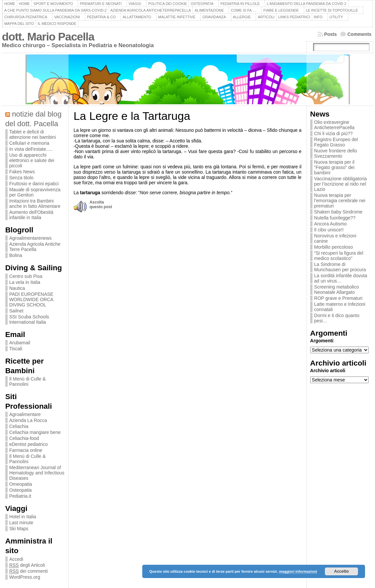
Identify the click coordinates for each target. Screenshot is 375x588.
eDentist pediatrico (29, 444)
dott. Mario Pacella (48, 37)
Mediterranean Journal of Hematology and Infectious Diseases (37, 473)
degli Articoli (27, 565)
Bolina (16, 255)
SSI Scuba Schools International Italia (29, 319)
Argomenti (322, 341)
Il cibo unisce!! (329, 230)
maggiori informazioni (298, 571)
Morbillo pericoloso (334, 247)
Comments (359, 34)
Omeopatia (21, 484)
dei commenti (29, 571)
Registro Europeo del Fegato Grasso (336, 142)
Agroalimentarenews (31, 238)
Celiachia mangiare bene (35, 432)
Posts (330, 34)
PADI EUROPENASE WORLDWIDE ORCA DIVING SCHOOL (31, 299)
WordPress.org (25, 577)
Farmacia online (26, 450)
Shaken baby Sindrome (338, 212)
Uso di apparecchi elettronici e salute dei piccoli (32, 160)
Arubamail (20, 343)
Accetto (341, 571)
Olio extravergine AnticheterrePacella (334, 125)
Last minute (21, 523)
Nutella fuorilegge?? (335, 218)
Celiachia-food (24, 438)
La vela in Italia (25, 282)
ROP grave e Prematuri (338, 298)
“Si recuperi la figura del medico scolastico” (339, 256)
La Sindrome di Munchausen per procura (340, 267)
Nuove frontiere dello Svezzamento (336, 153)
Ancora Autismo (330, 224)
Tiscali (16, 349)
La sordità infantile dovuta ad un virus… (341, 278)
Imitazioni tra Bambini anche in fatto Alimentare (35, 204)
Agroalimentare (25, 414)
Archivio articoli (328, 371)
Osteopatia (21, 490)
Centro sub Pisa (26, 276)
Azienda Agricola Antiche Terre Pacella (35, 247)
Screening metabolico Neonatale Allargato (337, 290)
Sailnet (16, 311)
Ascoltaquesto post (101, 205)
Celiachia (19, 426)
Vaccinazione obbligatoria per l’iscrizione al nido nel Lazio (341, 184)
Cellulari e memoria (29, 143)
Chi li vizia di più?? (333, 133)
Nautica (17, 288)
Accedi (16, 559)
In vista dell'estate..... (31, 149)
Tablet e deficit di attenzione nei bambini (33, 134)
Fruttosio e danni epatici (34, 184)
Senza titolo (21, 178)
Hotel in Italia (23, 517)
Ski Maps (19, 529)
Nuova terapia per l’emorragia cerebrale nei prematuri (340, 201)
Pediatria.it (20, 496)
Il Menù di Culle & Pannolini (28, 381)
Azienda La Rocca (28, 420)
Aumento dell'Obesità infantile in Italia (31, 215)
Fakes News (22, 172)
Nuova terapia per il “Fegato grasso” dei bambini (334, 167)
